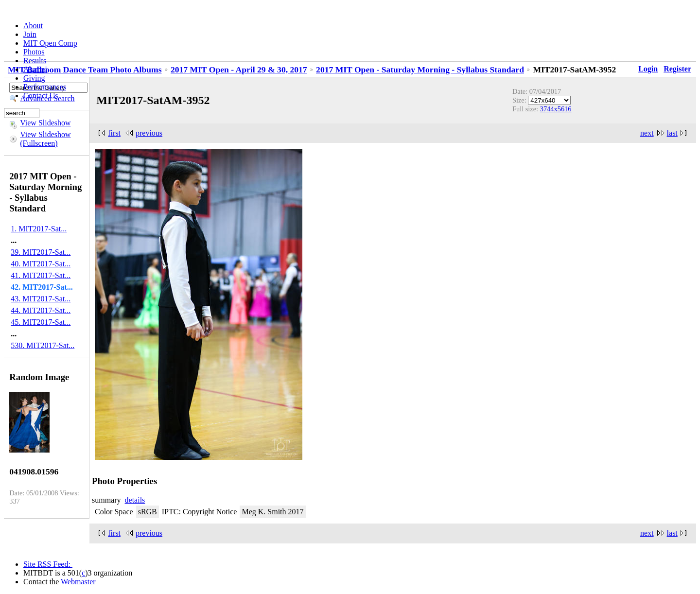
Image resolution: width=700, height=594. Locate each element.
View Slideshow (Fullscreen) (45, 139)
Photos (34, 52)
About (33, 26)
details (135, 500)
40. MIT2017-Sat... (41, 264)
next (647, 133)
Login (648, 69)
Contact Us (41, 96)
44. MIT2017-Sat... (41, 310)
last (672, 133)
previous (149, 133)
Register (677, 69)
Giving (34, 78)
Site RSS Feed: (48, 564)
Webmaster (78, 582)
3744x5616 (556, 109)
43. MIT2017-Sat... (41, 299)
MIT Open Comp (50, 43)
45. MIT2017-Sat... (41, 322)
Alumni (35, 69)
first (114, 133)
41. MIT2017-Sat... (41, 275)
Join (30, 34)
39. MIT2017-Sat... (41, 252)
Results (35, 61)
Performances (45, 87)
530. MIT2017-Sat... (43, 345)
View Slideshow (45, 123)
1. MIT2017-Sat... (39, 229)
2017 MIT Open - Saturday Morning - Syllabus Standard (420, 70)
